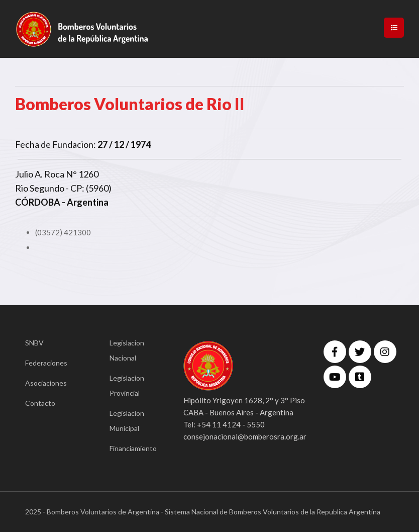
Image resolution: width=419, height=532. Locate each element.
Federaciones (46, 363)
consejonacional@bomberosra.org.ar (245, 436)
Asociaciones (46, 383)
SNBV (34, 343)
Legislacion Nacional (127, 350)
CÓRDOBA (38, 202)
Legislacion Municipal (127, 421)
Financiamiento (132, 448)
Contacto (40, 403)
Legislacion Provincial (127, 385)
